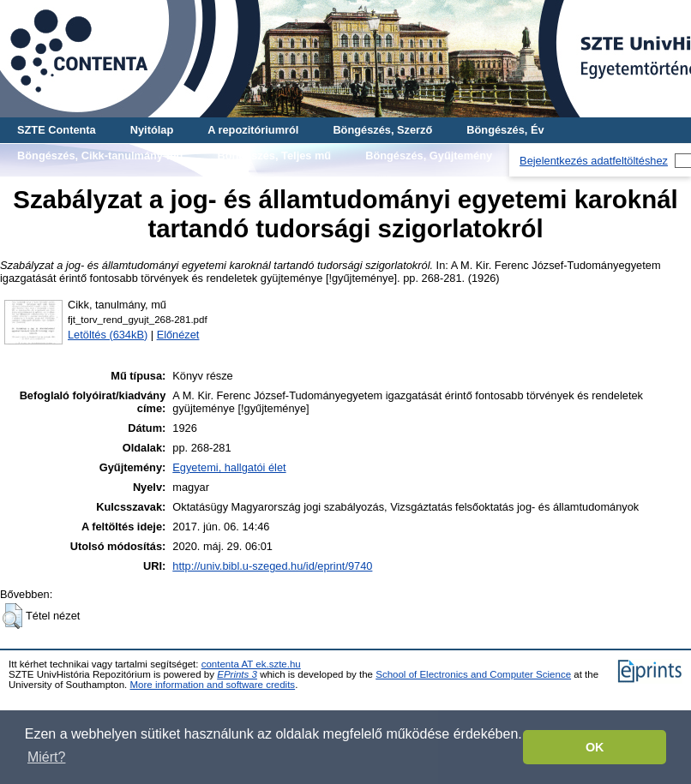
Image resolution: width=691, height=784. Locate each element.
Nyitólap (152, 130)
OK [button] (595, 747)
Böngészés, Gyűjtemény (429, 156)
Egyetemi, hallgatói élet (229, 467)
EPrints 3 (237, 674)
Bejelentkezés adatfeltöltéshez (594, 161)
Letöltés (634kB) (108, 335)
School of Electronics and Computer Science (473, 674)
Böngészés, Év (505, 130)
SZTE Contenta (57, 130)
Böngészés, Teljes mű (274, 156)
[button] (12, 616)
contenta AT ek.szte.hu (251, 664)
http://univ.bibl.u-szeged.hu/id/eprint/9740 (272, 566)
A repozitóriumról (253, 130)
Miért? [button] (46, 757)
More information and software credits (212, 685)
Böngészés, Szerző (382, 130)
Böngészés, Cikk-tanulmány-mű (100, 156)
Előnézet (178, 335)
